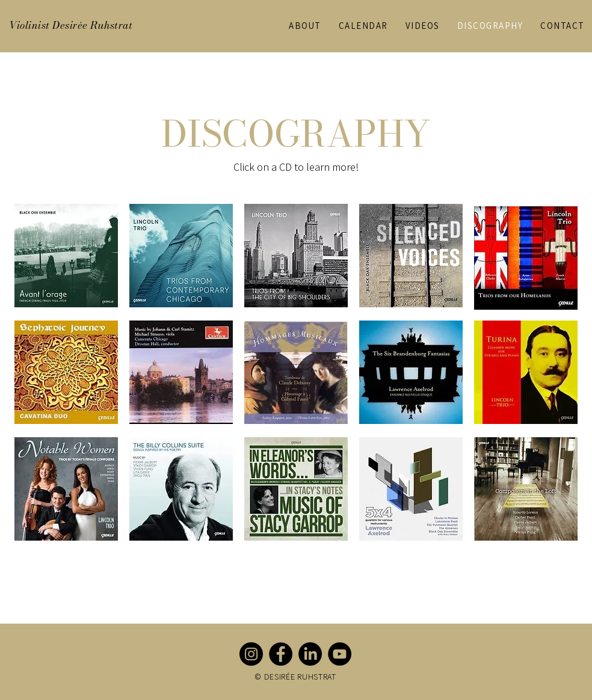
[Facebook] (281, 654)
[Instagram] (251, 654)
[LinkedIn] (310, 654)
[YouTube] (340, 654)
